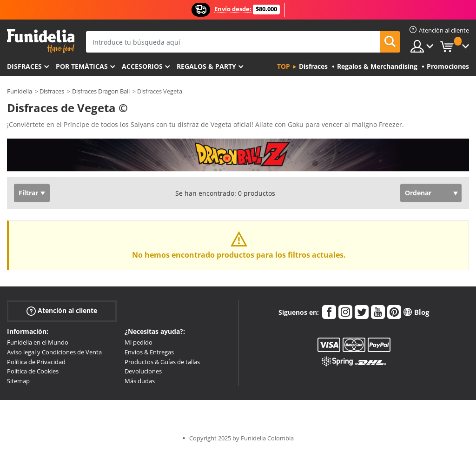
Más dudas (140, 381)
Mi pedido (139, 342)
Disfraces (24, 66)
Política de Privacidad (36, 362)
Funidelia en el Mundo (38, 342)
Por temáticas (82, 66)
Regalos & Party (206, 66)
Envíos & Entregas (149, 352)
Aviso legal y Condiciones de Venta (54, 352)
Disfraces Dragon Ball (101, 91)
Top (284, 66)
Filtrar (28, 193)
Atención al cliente (62, 311)
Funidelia (20, 91)
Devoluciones (143, 371)
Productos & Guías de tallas (162, 362)
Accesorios (142, 66)
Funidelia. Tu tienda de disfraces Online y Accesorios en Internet (41, 41)
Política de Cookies (33, 371)
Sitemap (18, 381)
